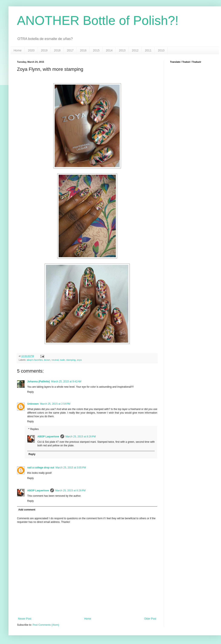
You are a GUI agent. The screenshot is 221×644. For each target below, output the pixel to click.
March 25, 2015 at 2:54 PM (55, 404)
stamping (71, 360)
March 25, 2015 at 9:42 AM (66, 382)
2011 (148, 50)
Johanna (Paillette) (39, 382)
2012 (135, 50)
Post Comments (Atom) (46, 625)
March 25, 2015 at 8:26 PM (81, 437)
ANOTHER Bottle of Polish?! (98, 21)
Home (18, 50)
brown (47, 360)
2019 (44, 50)
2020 (31, 50)
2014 (109, 50)
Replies (34, 429)
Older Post (150, 619)
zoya (79, 360)
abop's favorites (35, 360)
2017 (70, 50)
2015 (96, 50)
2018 (57, 50)
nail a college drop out (41, 468)
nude (62, 360)
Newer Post (25, 619)
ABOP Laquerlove (48, 437)
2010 (161, 50)
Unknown (33, 404)
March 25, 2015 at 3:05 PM (71, 468)
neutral (55, 360)
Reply (30, 392)
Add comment (27, 510)
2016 (83, 50)
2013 (122, 50)
